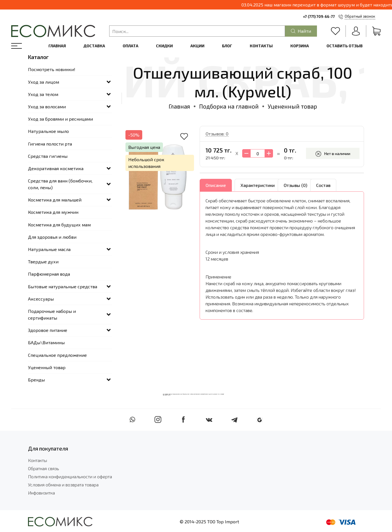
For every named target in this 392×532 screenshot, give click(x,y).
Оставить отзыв (345, 46)
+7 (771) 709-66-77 (319, 17)
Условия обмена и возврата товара (63, 485)
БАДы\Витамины (46, 342)
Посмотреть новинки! (52, 69)
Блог (227, 46)
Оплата (130, 46)
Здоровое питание (48, 330)
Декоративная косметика (56, 168)
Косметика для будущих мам (59, 225)
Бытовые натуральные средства (63, 286)
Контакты (261, 46)
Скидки (164, 46)
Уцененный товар (292, 106)
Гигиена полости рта (50, 144)
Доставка (94, 46)
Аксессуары (41, 299)
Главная (57, 46)
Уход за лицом (44, 82)
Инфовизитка (41, 493)
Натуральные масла (49, 249)
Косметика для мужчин (53, 212)
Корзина (300, 46)
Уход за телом (43, 94)
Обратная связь (44, 468)
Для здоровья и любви (52, 237)
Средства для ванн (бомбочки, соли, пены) (60, 184)
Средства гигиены (48, 156)
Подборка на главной (229, 106)
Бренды (36, 380)
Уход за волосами (47, 106)
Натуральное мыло (48, 131)
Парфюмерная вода (49, 274)
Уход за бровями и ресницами (60, 119)
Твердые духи (43, 262)
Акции (197, 46)
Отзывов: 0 (217, 134)
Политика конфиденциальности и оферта (70, 476)
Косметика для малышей (55, 200)
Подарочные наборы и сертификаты (52, 314)
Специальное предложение (57, 355)
